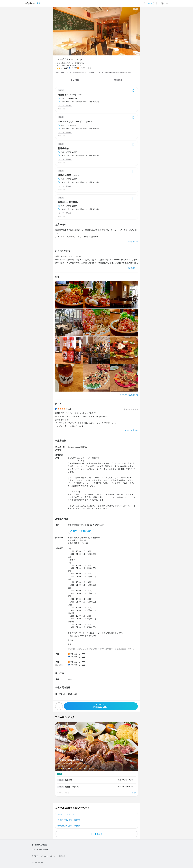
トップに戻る (96, 834)
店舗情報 (118, 80)
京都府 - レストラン (66, 814)
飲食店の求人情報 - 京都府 (69, 826)
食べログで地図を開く (82, 531)
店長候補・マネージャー (70, 95)
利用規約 (35, 856)
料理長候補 (63, 149)
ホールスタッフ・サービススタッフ (75, 122)
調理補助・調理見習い (69, 202)
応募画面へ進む (101, 706)
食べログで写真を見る (128, 395)
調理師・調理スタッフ (69, 175)
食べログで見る (130, 430)
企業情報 (62, 856)
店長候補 (68, 780)
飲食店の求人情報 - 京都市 (69, 820)
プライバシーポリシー (49, 856)
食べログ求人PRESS (39, 845)
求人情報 (75, 80)
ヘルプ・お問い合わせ (40, 850)
